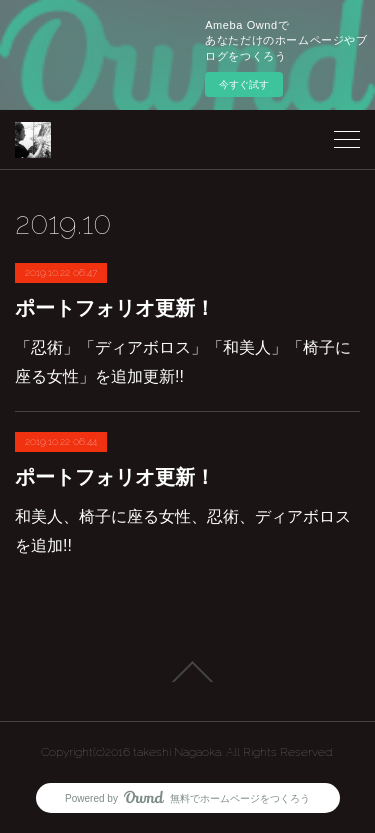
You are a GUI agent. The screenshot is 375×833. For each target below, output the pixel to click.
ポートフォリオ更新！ (115, 308)
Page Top (187, 672)
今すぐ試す (244, 84)
